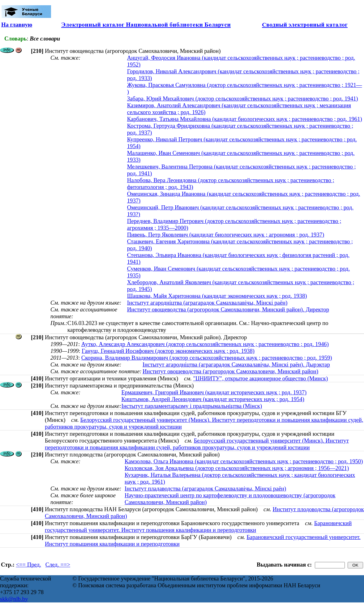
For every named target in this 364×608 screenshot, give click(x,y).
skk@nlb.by (14, 599)
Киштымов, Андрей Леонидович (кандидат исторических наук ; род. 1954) (213, 399)
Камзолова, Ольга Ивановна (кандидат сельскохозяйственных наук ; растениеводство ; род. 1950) (244, 461)
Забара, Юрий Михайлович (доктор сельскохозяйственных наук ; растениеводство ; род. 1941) (243, 98)
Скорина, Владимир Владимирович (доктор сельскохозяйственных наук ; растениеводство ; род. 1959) (207, 358)
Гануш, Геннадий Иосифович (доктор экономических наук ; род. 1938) (168, 351)
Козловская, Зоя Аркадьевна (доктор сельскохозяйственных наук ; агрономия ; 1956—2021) (237, 468)
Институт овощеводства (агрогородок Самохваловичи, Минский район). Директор (228, 309)
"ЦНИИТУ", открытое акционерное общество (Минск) (261, 378)
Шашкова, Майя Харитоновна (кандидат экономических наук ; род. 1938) (217, 296)
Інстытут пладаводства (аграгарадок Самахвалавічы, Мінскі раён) (205, 488)
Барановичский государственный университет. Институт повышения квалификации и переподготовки (198, 527)
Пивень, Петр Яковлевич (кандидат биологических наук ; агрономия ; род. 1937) (226, 235)
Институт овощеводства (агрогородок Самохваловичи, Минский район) (230, 371)
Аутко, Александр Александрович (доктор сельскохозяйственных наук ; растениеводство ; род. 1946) (205, 344)
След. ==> (58, 565)
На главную (17, 25)
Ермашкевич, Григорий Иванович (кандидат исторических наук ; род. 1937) (214, 392)
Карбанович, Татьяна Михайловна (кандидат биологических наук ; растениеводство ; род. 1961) (245, 119)
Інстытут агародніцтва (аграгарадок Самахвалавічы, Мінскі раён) (207, 303)
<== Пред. (29, 565)
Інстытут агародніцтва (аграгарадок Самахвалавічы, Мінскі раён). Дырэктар (236, 364)
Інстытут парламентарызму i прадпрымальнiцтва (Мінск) (192, 406)
